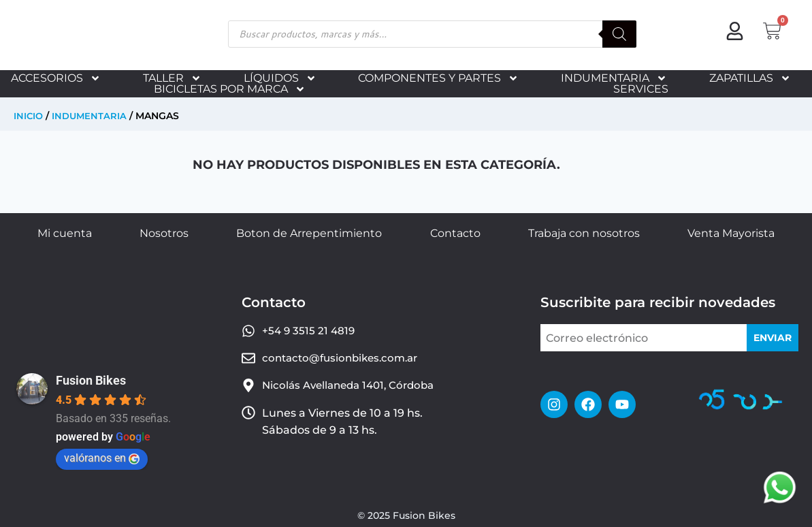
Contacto (455, 233)
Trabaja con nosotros (584, 233)
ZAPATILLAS (750, 78)
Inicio (29, 116)
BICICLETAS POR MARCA (230, 89)
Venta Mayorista (731, 233)
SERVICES (641, 89)
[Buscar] (619, 34)
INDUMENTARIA (614, 78)
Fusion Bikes (91, 380)
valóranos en (102, 458)
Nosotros (164, 233)
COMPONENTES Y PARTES (438, 78)
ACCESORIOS (56, 78)
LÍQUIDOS (280, 78)
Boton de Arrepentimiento (309, 233)
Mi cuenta (65, 233)
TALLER (172, 78)
